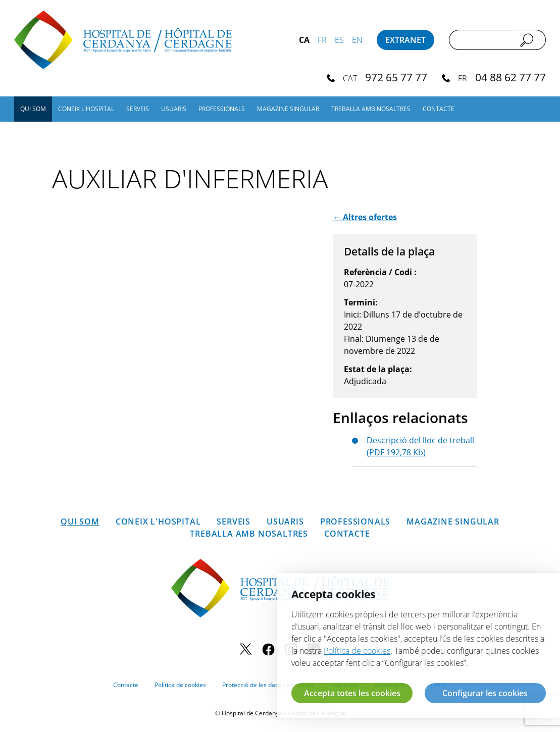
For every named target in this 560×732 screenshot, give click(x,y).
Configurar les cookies (485, 693)
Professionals (222, 109)
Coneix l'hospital (86, 109)
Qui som (33, 109)
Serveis (138, 109)
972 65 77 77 (396, 77)
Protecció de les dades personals (268, 685)
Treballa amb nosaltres (371, 109)
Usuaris (174, 109)
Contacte (439, 109)
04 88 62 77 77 (511, 77)
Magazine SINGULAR (288, 109)
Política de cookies (180, 685)
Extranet (405, 40)
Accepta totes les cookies (352, 693)
